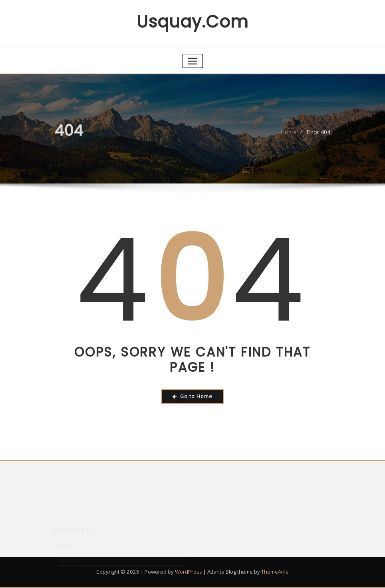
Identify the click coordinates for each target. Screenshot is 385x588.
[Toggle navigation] (193, 61)
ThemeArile (275, 572)
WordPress (189, 572)
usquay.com (192, 22)
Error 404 (318, 135)
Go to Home (192, 396)
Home (289, 135)
